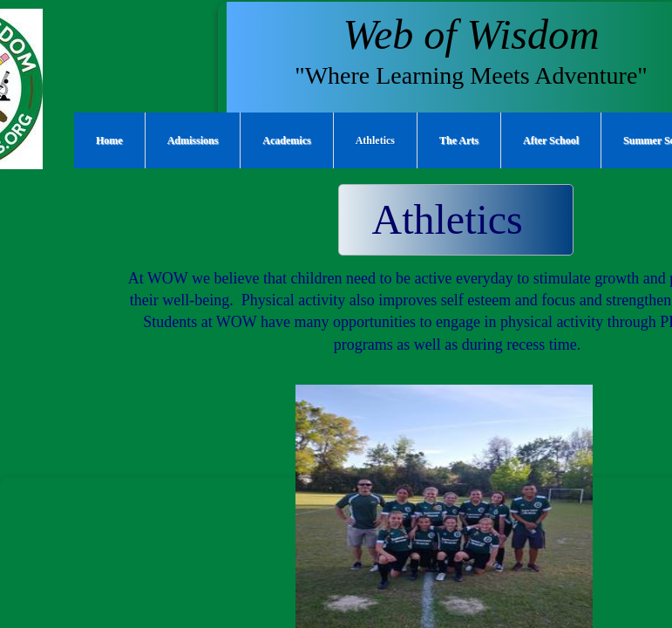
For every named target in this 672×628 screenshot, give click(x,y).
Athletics (375, 140)
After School (551, 140)
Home (109, 140)
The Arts (459, 140)
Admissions (193, 140)
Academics (286, 140)
